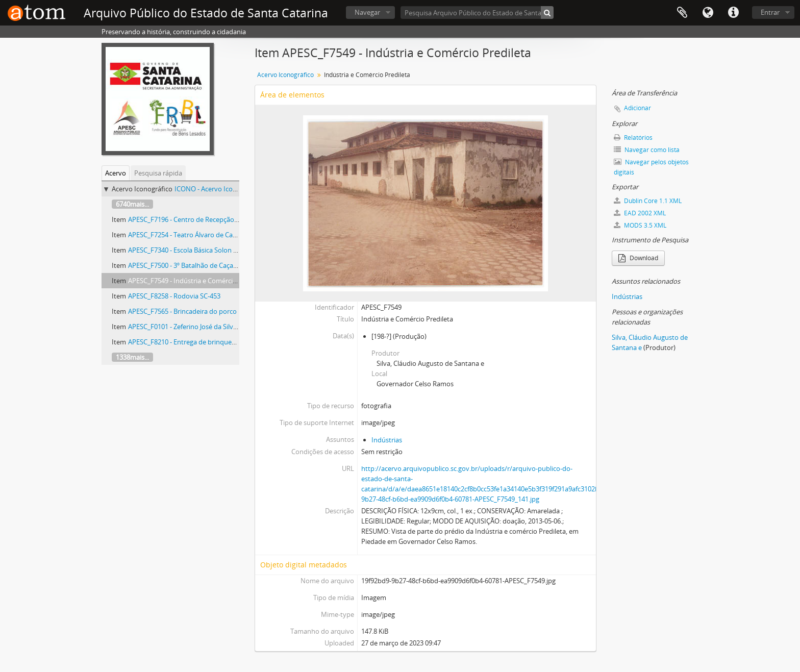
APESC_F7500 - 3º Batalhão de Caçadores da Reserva (207, 265)
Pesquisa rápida (158, 173)
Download (638, 258)
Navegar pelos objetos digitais (651, 167)
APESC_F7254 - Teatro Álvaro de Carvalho (190, 235)
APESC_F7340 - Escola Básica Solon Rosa (188, 250)
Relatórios (633, 138)
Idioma (708, 13)
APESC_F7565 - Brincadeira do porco (182, 311)
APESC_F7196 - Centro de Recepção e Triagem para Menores (219, 219)
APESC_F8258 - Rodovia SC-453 (174, 296)
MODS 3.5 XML (640, 225)
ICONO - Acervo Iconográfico (218, 189)
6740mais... (132, 204)
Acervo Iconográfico (285, 75)
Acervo (116, 173)
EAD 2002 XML (640, 213)
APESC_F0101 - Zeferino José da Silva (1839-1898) (201, 327)
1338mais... (132, 357)
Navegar (367, 12)
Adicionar (637, 108)
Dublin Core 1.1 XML (648, 201)
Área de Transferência (682, 13)
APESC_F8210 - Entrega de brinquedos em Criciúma (205, 342)
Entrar (770, 12)
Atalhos (733, 13)
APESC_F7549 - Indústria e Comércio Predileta (197, 281)
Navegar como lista (647, 150)
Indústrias (387, 440)
